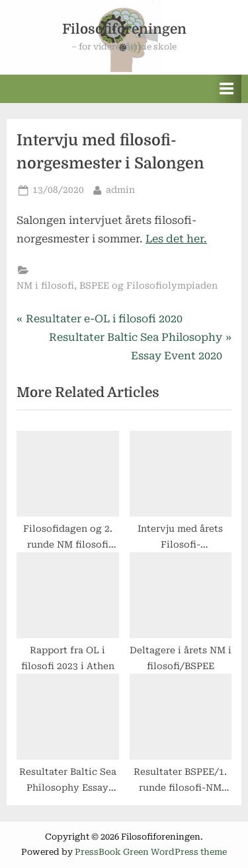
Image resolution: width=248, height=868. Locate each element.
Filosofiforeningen (124, 29)
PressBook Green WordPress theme (151, 852)
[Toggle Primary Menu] (227, 89)
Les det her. (176, 239)
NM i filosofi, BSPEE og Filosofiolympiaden (117, 285)
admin (120, 189)
